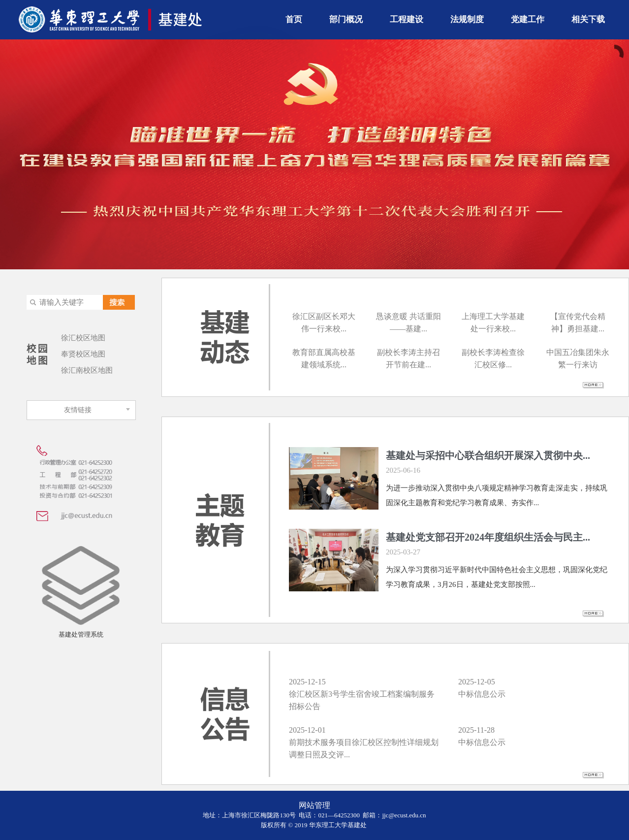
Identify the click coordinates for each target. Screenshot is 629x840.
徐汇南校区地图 (87, 370)
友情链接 (78, 410)
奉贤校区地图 (83, 354)
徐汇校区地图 (83, 338)
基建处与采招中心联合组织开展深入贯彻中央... (488, 455)
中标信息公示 (482, 694)
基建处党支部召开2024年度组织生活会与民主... (488, 537)
